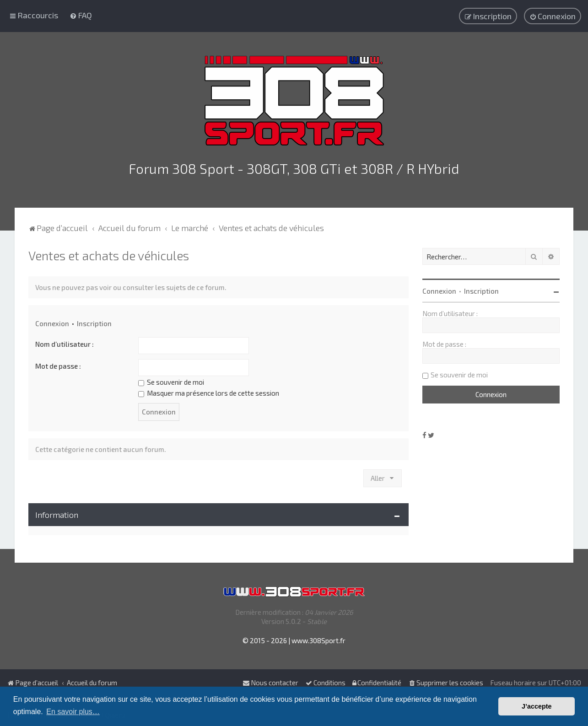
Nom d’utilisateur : (65, 343)
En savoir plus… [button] (73, 712)
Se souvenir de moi (171, 381)
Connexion (52, 323)
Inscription (94, 323)
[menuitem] (81, 15)
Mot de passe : (58, 365)
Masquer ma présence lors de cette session (209, 392)
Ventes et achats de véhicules (109, 254)
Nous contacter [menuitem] (270, 683)
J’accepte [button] (537, 706)
